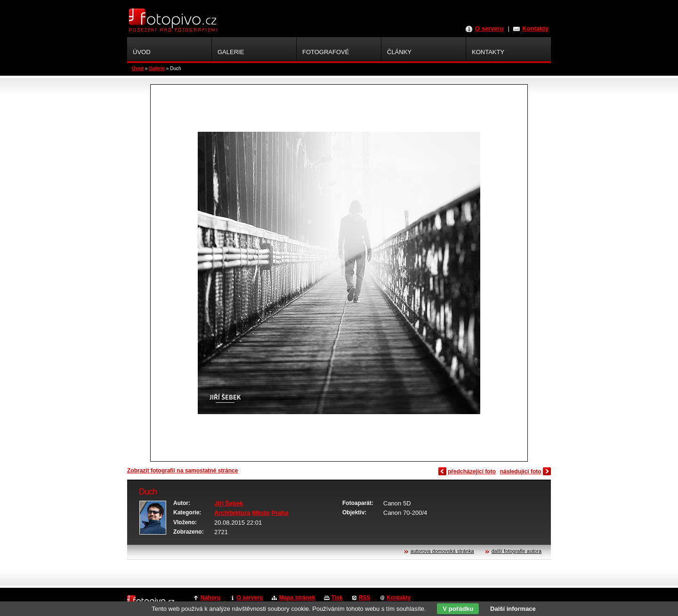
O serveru (489, 28)
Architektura (232, 513)
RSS (365, 598)
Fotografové (326, 52)
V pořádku (458, 609)
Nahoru (210, 598)
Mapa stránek (297, 598)
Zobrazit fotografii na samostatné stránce (182, 471)
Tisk (337, 598)
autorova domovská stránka (442, 551)
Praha (280, 513)
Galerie (157, 68)
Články (399, 52)
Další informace (513, 609)
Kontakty (535, 28)
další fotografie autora (517, 551)
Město (261, 513)
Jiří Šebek (229, 503)
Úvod (138, 68)
